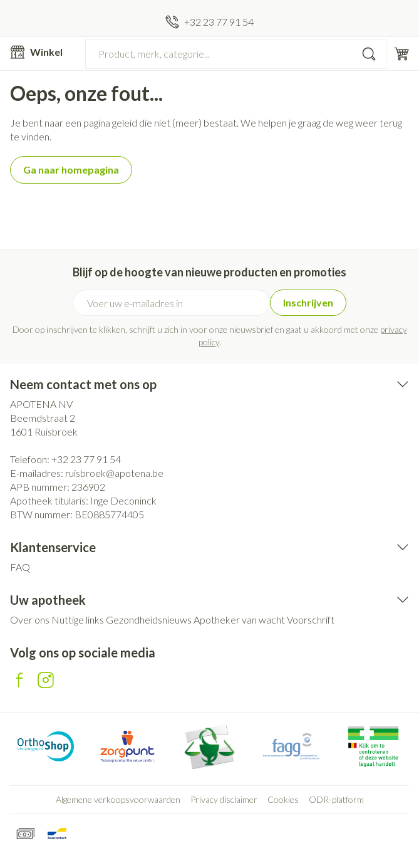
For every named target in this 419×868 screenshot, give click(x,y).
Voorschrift (311, 620)
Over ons (30, 620)
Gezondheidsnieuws (149, 620)
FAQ (20, 567)
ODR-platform (336, 799)
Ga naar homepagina (71, 170)
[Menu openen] (43, 52)
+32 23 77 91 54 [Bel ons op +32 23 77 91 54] (86, 459)
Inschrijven (308, 302)
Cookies (283, 799)
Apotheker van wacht (239, 620)
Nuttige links (78, 620)
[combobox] (236, 54)
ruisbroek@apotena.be (114, 473)
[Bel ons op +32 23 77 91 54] (209, 22)
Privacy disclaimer (224, 799)
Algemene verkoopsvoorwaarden (118, 799)
